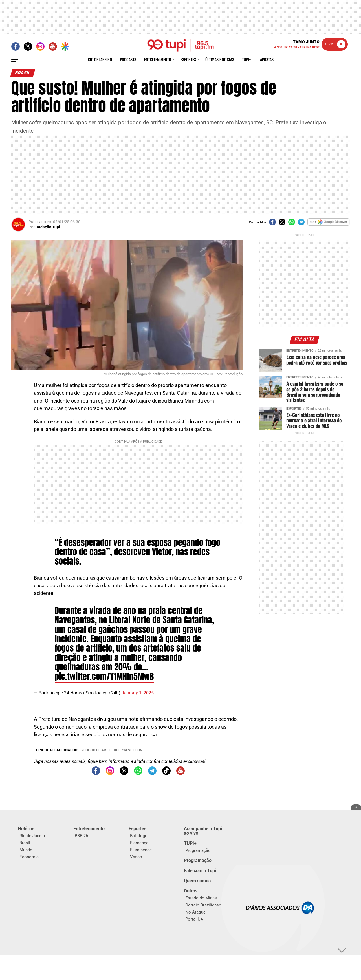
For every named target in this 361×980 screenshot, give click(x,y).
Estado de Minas (201, 898)
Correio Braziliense (203, 905)
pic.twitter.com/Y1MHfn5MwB (104, 676)
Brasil (25, 843)
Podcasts (128, 59)
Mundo (26, 850)
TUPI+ (190, 843)
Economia (29, 857)
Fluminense (141, 850)
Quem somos (197, 881)
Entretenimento (158, 59)
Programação (198, 850)
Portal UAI (195, 919)
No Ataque (195, 912)
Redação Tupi (48, 227)
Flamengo (139, 843)
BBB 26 (81, 836)
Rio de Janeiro (100, 59)
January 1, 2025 (138, 693)
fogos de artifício (101, 750)
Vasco (136, 857)
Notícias (26, 829)
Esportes (188, 59)
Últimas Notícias (220, 59)
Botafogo (139, 836)
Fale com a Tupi (200, 871)
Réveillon (133, 750)
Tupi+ (246, 59)
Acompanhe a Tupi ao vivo (203, 831)
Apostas (267, 59)
